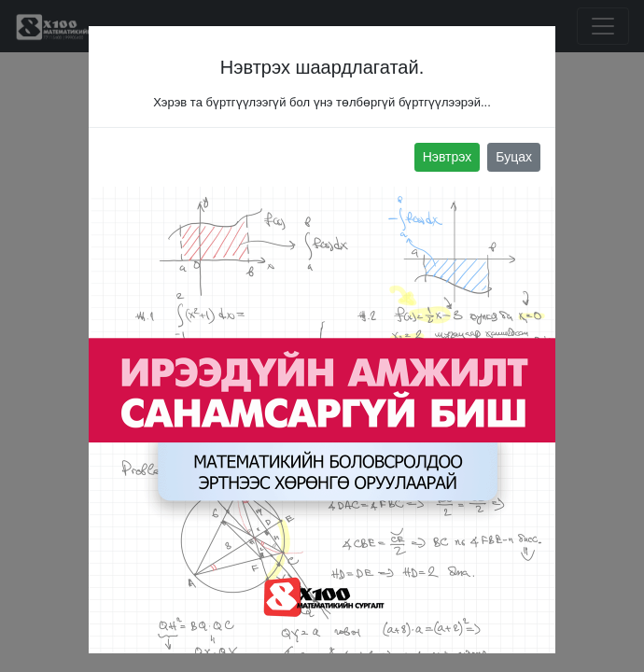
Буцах (514, 157)
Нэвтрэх (448, 157)
